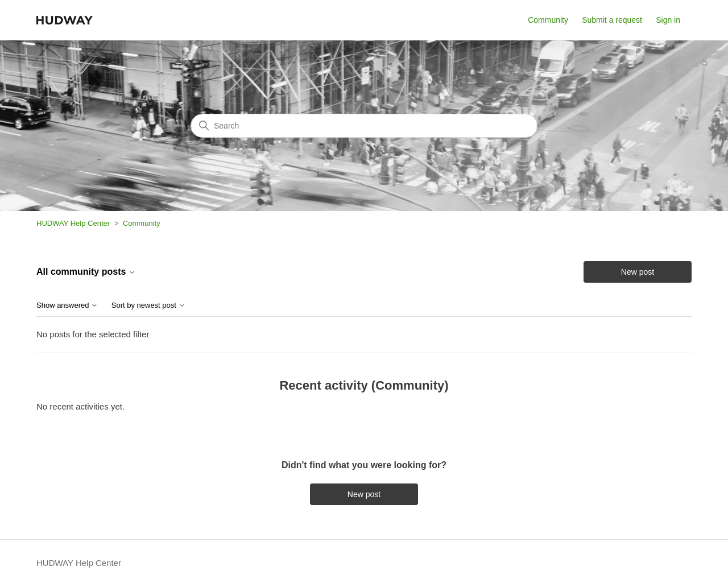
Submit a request (612, 20)
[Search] (364, 126)
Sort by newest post (148, 305)
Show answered (67, 305)
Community (548, 20)
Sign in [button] (668, 20)
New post (638, 272)
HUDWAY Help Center (73, 223)
